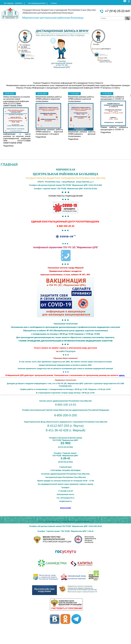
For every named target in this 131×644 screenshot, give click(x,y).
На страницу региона (37, 3)
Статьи (54, 3)
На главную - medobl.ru (13, 3)
